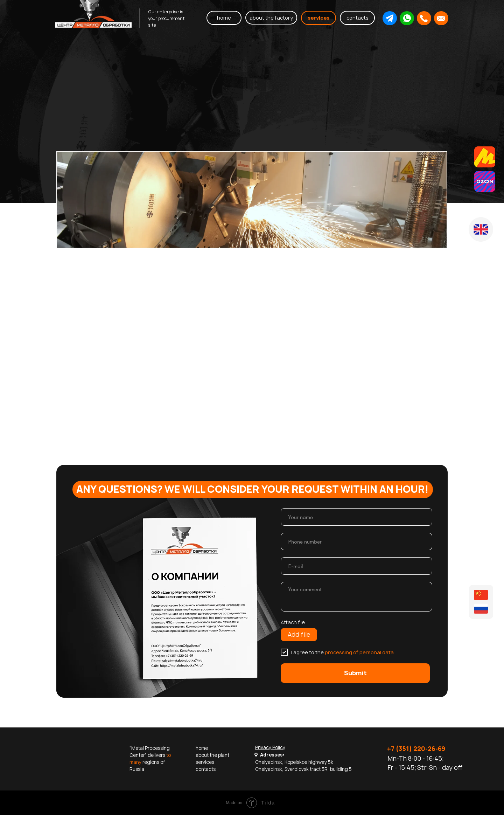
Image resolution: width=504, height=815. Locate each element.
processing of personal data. (360, 652)
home (202, 748)
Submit (355, 673)
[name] (356, 517)
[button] (390, 18)
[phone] (356, 541)
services (205, 762)
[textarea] (356, 597)
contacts (206, 769)
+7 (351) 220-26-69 (416, 749)
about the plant (212, 755)
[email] (356, 566)
